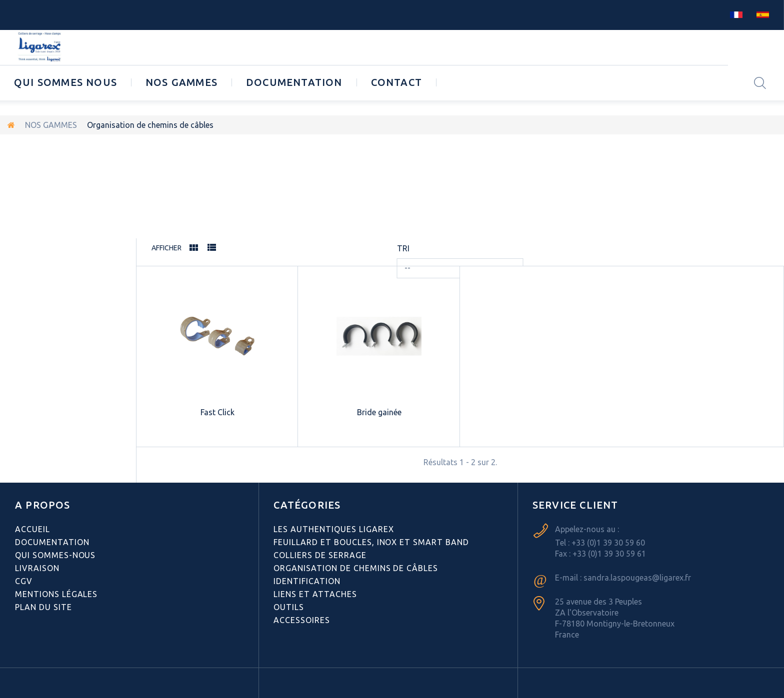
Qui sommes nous (65, 82)
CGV (24, 581)
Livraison (37, 568)
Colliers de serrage (320, 555)
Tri (403, 248)
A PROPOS (43, 505)
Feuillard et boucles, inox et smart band (371, 542)
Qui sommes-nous (55, 555)
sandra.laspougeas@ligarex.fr (637, 578)
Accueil (32, 529)
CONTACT (396, 82)
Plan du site (43, 607)
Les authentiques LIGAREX (333, 529)
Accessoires (302, 620)
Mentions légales (56, 594)
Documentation (294, 82)
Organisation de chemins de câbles (356, 568)
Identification (307, 581)
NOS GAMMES (181, 82)
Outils (289, 607)
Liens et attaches (315, 594)
